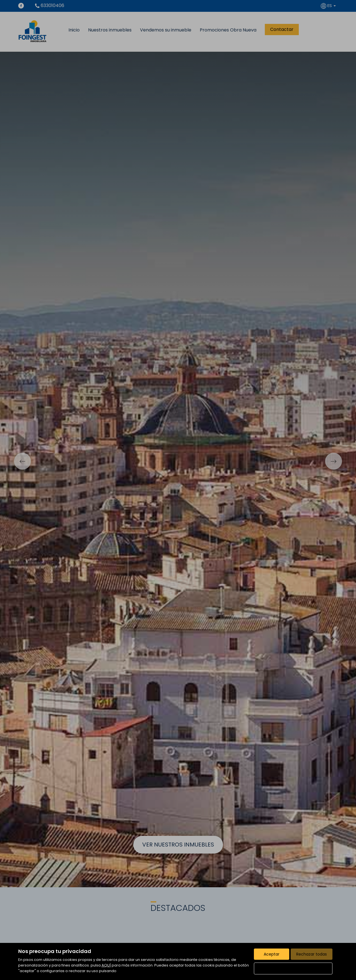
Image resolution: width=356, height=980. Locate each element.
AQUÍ (106, 965)
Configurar (293, 968)
